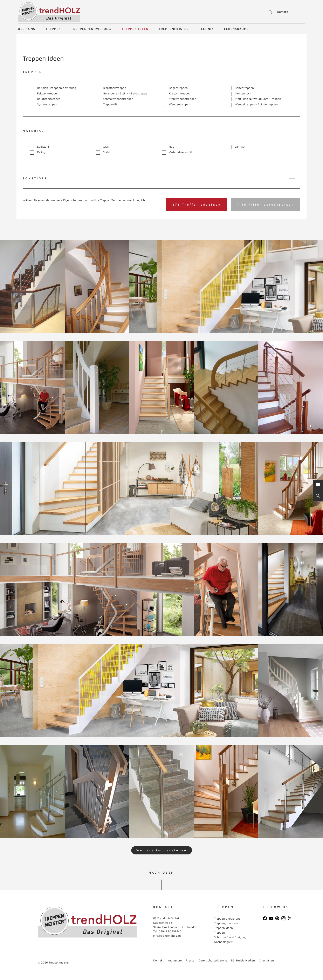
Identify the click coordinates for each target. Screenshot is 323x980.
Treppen (53, 29)
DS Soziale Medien (243, 960)
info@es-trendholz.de (167, 936)
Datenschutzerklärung (213, 960)
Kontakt (283, 12)
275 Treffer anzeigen (197, 204)
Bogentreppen (175, 88)
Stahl (103, 152)
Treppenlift (106, 104)
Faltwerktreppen (44, 94)
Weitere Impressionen (162, 850)
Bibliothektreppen (111, 88)
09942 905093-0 (170, 931)
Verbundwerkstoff (177, 152)
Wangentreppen (176, 104)
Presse (190, 960)
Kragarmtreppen (176, 94)
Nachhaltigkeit (223, 942)
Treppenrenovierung (91, 29)
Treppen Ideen (135, 29)
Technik (206, 29)
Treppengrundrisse (226, 923)
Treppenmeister (174, 29)
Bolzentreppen (241, 88)
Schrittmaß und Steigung (230, 937)
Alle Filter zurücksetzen (266, 204)
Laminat (236, 147)
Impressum (175, 960)
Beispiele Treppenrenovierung (53, 88)
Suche (270, 12)
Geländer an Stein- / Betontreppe (122, 94)
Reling (37, 152)
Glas (102, 147)
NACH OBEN (161, 873)
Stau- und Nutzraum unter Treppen (254, 99)
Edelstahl (39, 147)
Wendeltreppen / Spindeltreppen (253, 104)
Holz (168, 147)
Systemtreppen (43, 104)
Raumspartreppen (45, 99)
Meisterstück (239, 94)
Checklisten (266, 960)
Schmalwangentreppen (115, 99)
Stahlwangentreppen (179, 99)
